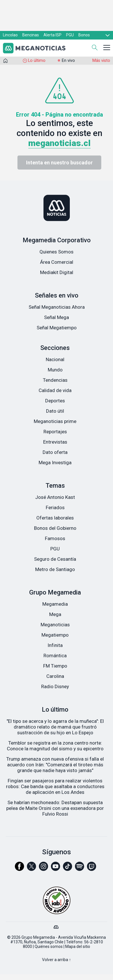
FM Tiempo (55, 666)
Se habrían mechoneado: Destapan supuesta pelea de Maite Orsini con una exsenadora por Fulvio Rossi (55, 808)
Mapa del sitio (78, 946)
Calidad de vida (55, 390)
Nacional (55, 359)
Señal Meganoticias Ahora (57, 307)
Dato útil (55, 411)
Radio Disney (55, 686)
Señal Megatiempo (57, 328)
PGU (70, 35)
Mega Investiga (55, 463)
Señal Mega (57, 317)
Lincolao (10, 35)
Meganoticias (55, 625)
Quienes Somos (57, 252)
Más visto (101, 60)
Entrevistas (55, 442)
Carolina (55, 676)
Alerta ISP (52, 35)
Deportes (55, 401)
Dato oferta (55, 452)
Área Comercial (57, 262)
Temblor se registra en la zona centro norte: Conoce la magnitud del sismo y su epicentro (55, 746)
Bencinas (31, 35)
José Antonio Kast (55, 497)
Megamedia (55, 604)
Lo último (37, 60)
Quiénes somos (49, 946)
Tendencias (55, 380)
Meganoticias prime (55, 421)
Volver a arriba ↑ (57, 960)
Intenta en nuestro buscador (59, 163)
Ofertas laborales (55, 518)
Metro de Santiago (55, 569)
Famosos (55, 538)
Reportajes (55, 432)
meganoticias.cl (60, 143)
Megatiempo (55, 635)
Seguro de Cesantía (55, 559)
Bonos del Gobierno (55, 528)
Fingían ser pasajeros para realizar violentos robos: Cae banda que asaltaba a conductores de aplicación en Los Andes (55, 786)
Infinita (55, 645)
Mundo (55, 370)
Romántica (55, 656)
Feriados (55, 507)
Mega (55, 614)
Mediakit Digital (57, 272)
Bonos (84, 35)
